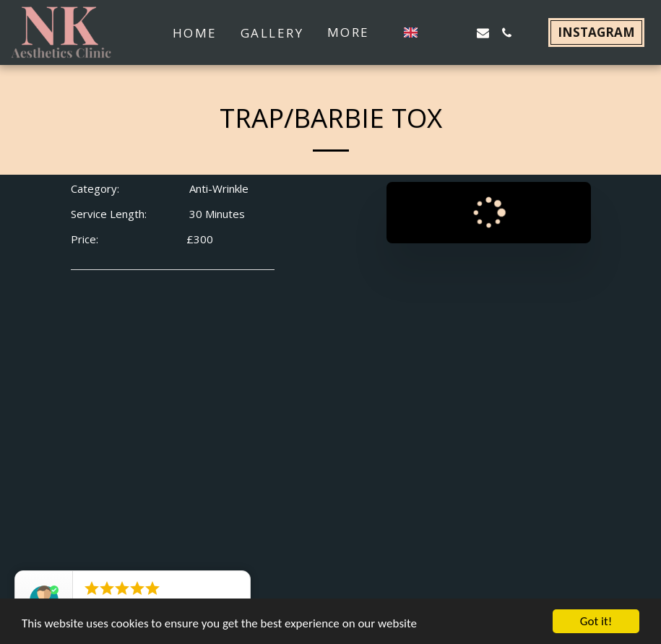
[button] (435, 33)
